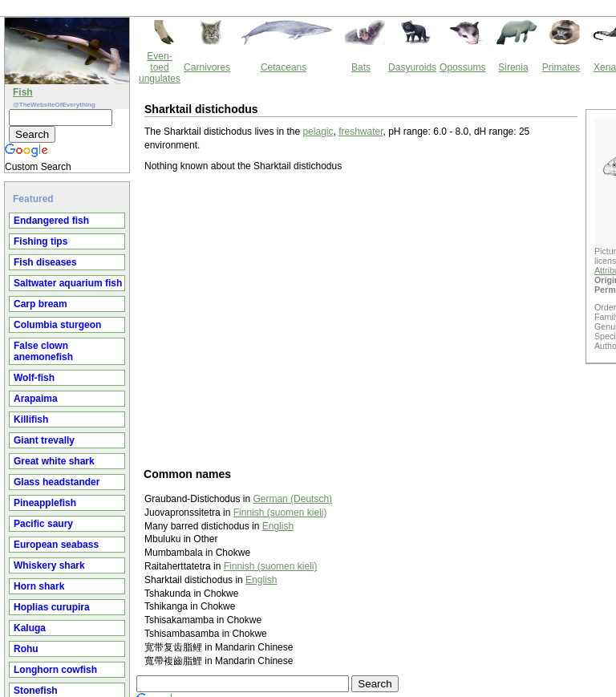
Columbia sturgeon (57, 325)
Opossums (462, 67)
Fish (23, 92)
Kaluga (30, 628)
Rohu (26, 649)
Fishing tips (41, 241)
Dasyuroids (412, 67)
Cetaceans (284, 67)
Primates (561, 67)
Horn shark (39, 586)
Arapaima (36, 399)
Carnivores (207, 67)
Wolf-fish (34, 378)
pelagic (318, 132)
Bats (361, 67)
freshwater (361, 132)
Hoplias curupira (52, 607)
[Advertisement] (366, 319)
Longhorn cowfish (55, 670)
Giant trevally (44, 440)
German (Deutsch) (292, 499)
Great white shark (54, 461)
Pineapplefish (45, 503)
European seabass (56, 545)
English (278, 526)
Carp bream (41, 304)
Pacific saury (43, 524)
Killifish (31, 419)
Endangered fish (51, 221)
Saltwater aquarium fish (68, 283)
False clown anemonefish (43, 351)
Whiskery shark (49, 565)
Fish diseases (45, 262)
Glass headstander (57, 482)
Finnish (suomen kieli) (280, 513)
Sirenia (513, 67)
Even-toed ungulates (160, 67)
